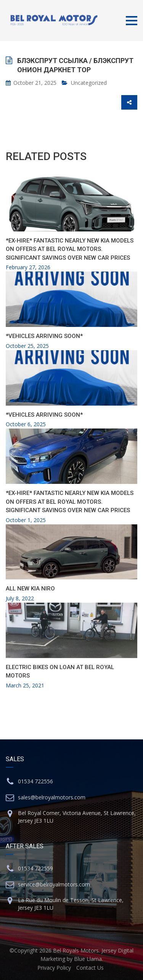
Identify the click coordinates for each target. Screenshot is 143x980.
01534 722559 (35, 868)
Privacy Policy (54, 968)
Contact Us (90, 968)
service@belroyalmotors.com (54, 884)
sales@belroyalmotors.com (52, 797)
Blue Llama (88, 959)
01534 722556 (35, 781)
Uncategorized (89, 83)
